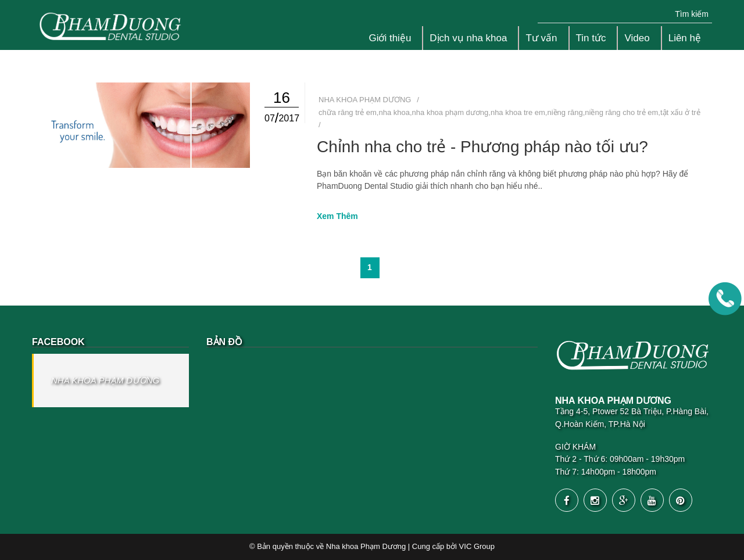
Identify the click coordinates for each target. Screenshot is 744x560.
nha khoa (394, 112)
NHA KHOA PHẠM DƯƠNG (105, 380)
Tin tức (591, 38)
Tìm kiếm (692, 14)
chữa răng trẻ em (348, 112)
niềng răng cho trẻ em (621, 112)
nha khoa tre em (518, 112)
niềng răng (565, 112)
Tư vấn (541, 38)
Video (637, 38)
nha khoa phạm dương (450, 112)
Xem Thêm (337, 216)
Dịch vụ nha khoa (468, 38)
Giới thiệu (390, 38)
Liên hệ (685, 38)
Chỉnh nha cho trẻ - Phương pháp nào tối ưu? (482, 147)
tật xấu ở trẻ (680, 112)
